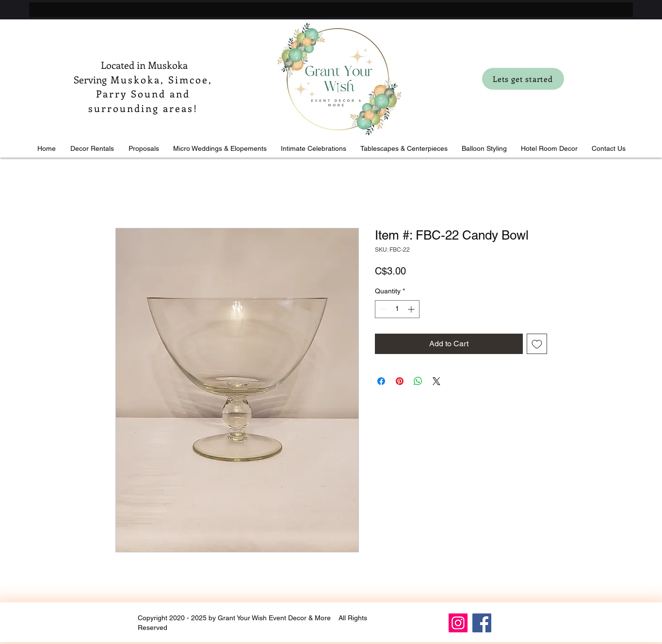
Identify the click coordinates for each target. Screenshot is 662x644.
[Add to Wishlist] (537, 344)
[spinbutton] (397, 309)
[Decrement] (382, 309)
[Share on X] (436, 381)
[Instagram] (458, 623)
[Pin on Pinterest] (400, 381)
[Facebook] (482, 623)
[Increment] (412, 309)
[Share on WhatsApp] (418, 381)
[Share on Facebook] (381, 381)
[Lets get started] (523, 79)
